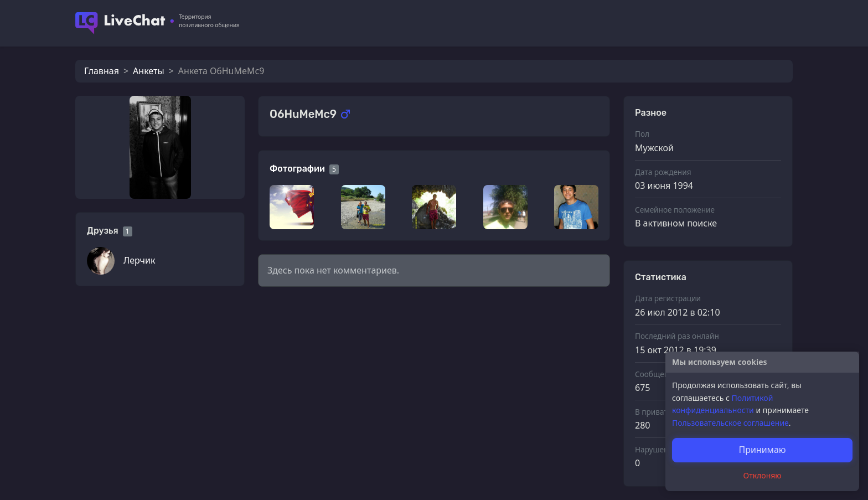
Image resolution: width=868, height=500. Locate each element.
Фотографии (297, 169)
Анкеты (148, 71)
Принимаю (762, 450)
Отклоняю (763, 475)
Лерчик (139, 260)
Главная (102, 71)
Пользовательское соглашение (730, 423)
